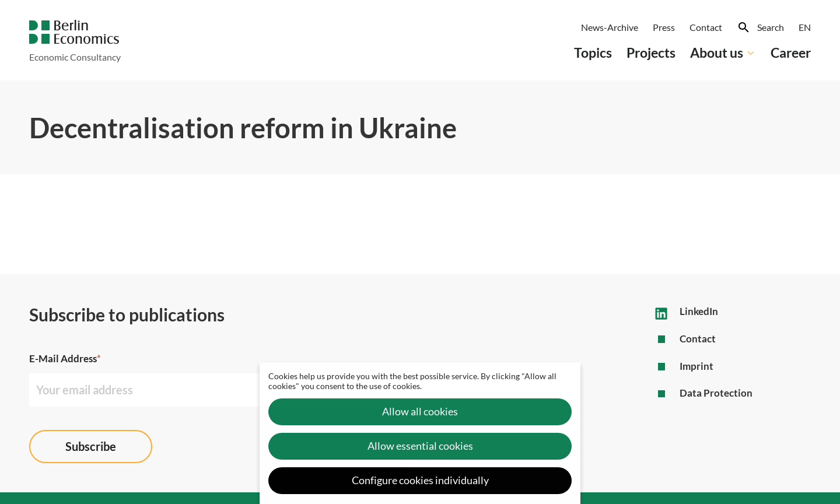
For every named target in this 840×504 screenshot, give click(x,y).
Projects (651, 53)
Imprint (696, 366)
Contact (706, 27)
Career (791, 53)
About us (723, 53)
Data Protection (716, 393)
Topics (593, 53)
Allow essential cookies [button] (420, 446)
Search (771, 27)
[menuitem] (805, 27)
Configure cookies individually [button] (420, 480)
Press (664, 27)
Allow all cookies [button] (420, 412)
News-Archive (610, 27)
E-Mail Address (65, 359)
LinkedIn (699, 311)
